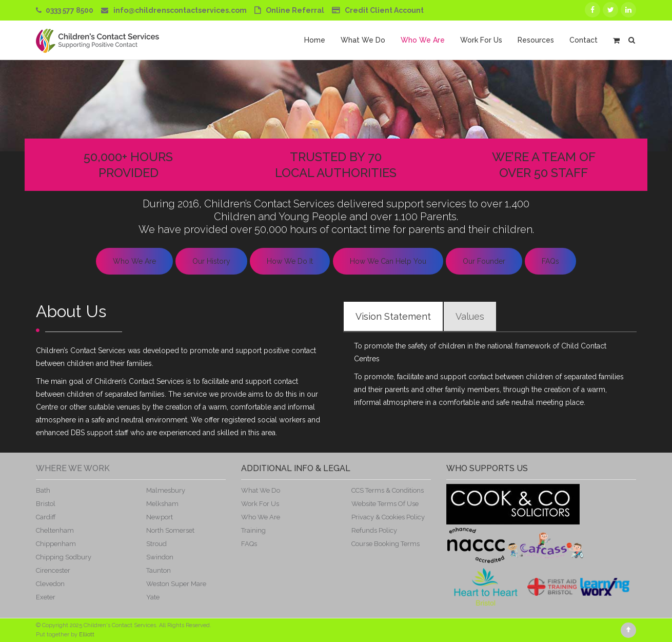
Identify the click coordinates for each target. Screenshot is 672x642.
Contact (584, 40)
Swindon (160, 557)
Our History (211, 261)
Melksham (162, 504)
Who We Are (423, 40)
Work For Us (481, 40)
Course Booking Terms (386, 544)
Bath (43, 490)
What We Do (363, 40)
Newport (160, 517)
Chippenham (56, 544)
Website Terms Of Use (385, 504)
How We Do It (290, 261)
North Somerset (170, 530)
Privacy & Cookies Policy (388, 517)
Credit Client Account (384, 10)
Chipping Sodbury (64, 557)
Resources (536, 40)
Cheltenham (55, 530)
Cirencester (53, 570)
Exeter (46, 597)
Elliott (87, 635)
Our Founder (484, 261)
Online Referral (295, 10)
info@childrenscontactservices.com (180, 10)
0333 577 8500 (70, 10)
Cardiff (46, 517)
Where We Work (73, 468)
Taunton (159, 570)
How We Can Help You (388, 261)
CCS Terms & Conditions (388, 490)
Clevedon (50, 584)
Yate (153, 597)
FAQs (550, 261)
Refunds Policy (374, 530)
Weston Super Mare (176, 584)
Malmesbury (166, 490)
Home (315, 40)
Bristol (46, 504)
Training (253, 530)
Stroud (156, 544)
